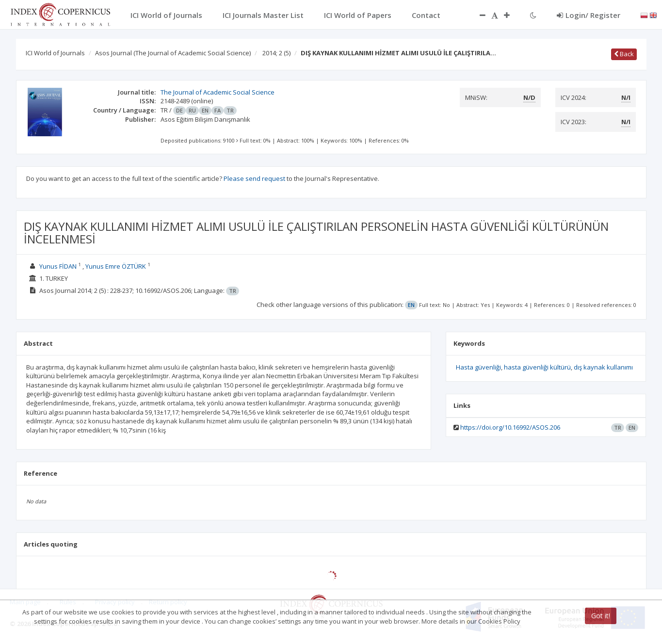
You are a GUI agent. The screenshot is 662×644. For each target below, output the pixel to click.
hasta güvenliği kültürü (537, 367)
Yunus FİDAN (58, 266)
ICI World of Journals (55, 53)
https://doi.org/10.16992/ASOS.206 (510, 427)
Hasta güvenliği (478, 367)
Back (624, 54)
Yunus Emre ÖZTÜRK (116, 266)
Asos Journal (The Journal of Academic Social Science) (173, 53)
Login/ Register (589, 15)
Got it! (601, 616)
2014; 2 (276, 53)
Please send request (254, 178)
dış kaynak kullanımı (603, 367)
